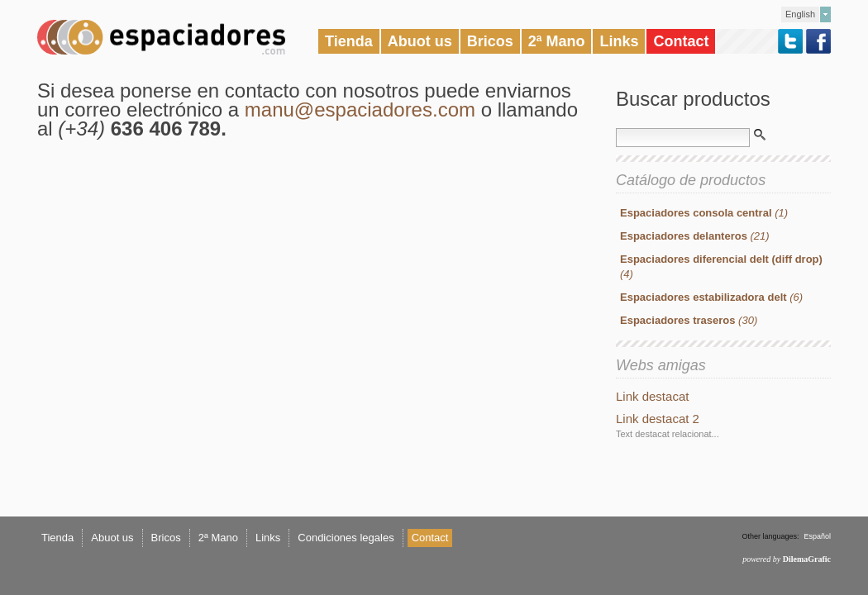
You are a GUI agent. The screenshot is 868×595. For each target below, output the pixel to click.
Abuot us (420, 41)
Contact (681, 41)
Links (619, 41)
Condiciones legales (346, 538)
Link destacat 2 (658, 419)
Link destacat (652, 396)
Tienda (349, 41)
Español (817, 536)
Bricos (490, 41)
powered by (787, 559)
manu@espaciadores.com (360, 109)
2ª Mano (557, 41)
